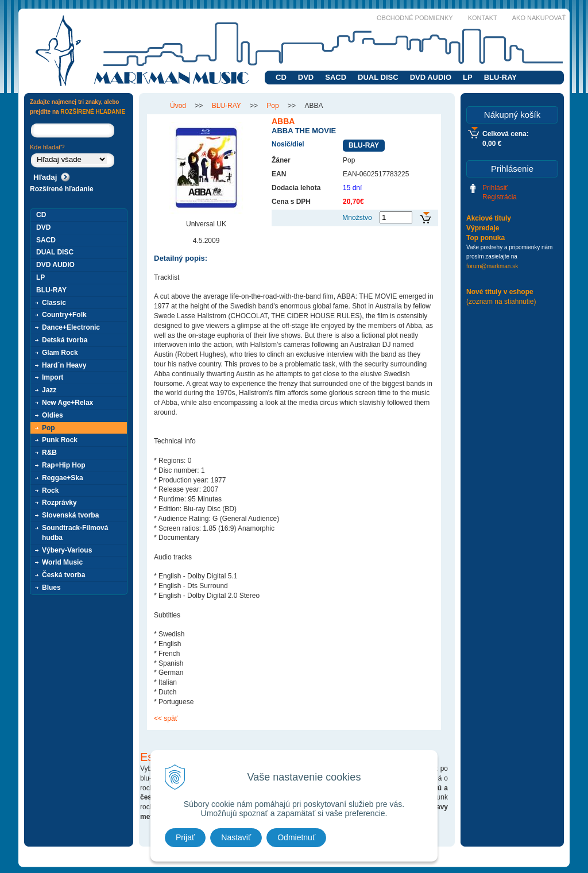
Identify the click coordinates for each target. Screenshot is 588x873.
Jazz (49, 390)
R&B (49, 453)
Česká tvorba (63, 575)
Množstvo (357, 218)
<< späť (166, 719)
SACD (336, 77)
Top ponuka (486, 238)
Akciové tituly (489, 218)
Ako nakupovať (539, 18)
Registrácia (500, 197)
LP (468, 77)
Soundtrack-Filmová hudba (75, 533)
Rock (50, 490)
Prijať (185, 837)
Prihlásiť (495, 188)
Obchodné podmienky (415, 18)
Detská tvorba (65, 340)
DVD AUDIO (431, 77)
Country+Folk (64, 315)
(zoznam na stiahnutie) (501, 302)
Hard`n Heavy (64, 365)
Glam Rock (60, 353)
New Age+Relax (67, 403)
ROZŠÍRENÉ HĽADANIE (93, 112)
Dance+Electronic (71, 327)
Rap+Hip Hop (64, 465)
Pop (272, 106)
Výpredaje (483, 228)
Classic (54, 303)
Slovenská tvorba (70, 515)
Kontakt (483, 18)
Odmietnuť (296, 837)
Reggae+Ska (63, 478)
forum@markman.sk (492, 266)
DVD (306, 77)
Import (53, 377)
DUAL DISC (378, 77)
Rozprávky (59, 503)
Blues (51, 588)
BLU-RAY (500, 77)
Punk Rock (60, 440)
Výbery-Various (67, 550)
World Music (62, 562)
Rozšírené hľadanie (62, 189)
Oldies (53, 415)
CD (281, 77)
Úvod (178, 106)
